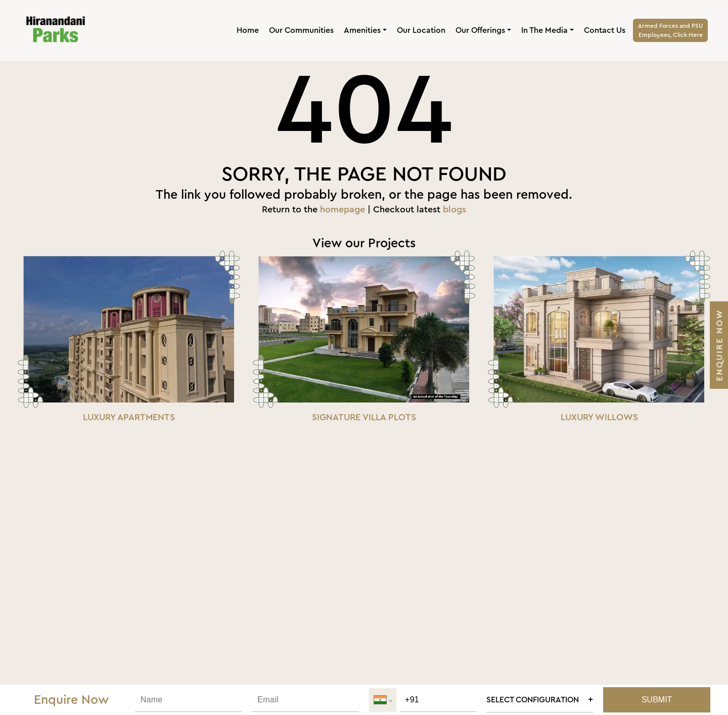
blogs (454, 209)
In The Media (544, 30)
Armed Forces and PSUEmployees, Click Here (670, 30)
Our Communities (301, 30)
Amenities (362, 30)
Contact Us (605, 30)
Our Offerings (480, 30)
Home (248, 30)
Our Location (421, 30)
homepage (343, 209)
